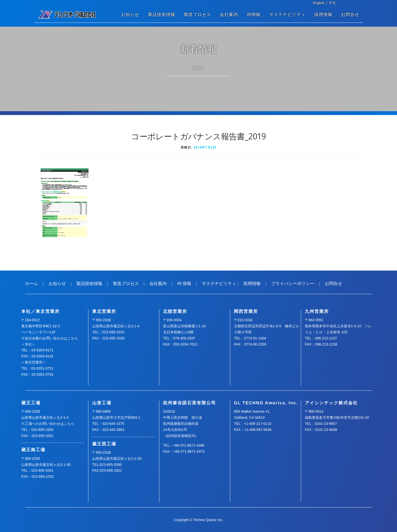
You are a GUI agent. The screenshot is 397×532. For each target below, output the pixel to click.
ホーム (32, 284)
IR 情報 (184, 284)
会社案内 (229, 15)
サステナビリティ (287, 15)
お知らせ (130, 15)
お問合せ (350, 15)
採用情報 (323, 15)
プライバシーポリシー (293, 284)
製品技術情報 (162, 15)
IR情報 (254, 15)
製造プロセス (197, 15)
